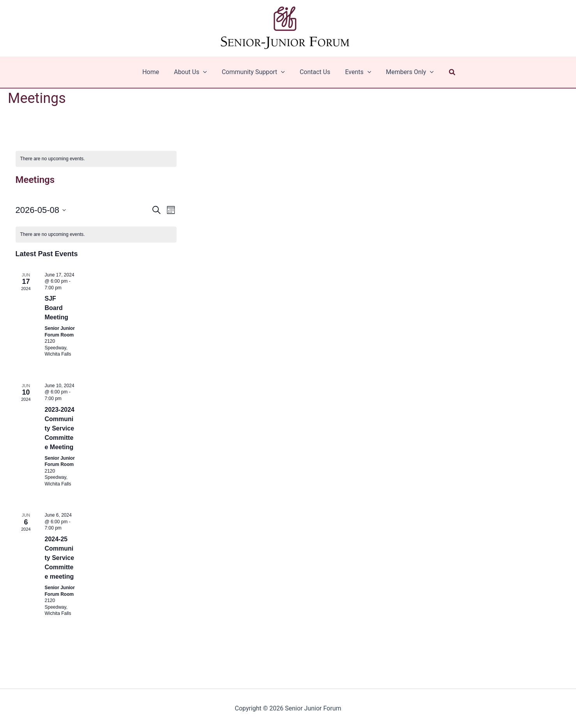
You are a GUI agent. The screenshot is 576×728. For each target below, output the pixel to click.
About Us (194, 72)
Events (354, 72)
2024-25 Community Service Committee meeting (60, 558)
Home (156, 72)
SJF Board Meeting (57, 308)
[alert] (96, 159)
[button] (445, 72)
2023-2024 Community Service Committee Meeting (60, 428)
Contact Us (314, 72)
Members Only (404, 72)
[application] (207, 72)
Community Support (254, 72)
